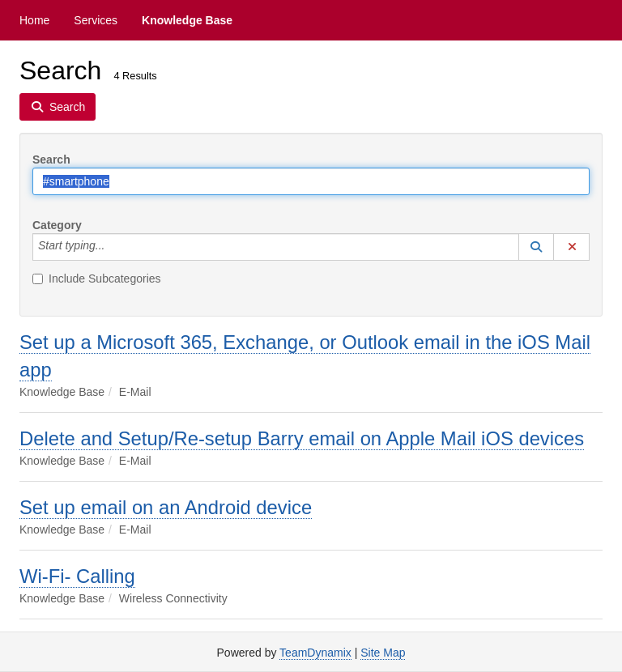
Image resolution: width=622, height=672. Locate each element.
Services (96, 20)
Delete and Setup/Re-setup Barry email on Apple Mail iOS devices (302, 438)
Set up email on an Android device (166, 507)
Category (57, 225)
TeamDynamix (315, 653)
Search (51, 159)
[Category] (113, 247)
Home (34, 20)
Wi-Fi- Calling (77, 576)
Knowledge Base (187, 20)
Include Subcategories (97, 279)
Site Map (383, 653)
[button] (536, 247)
